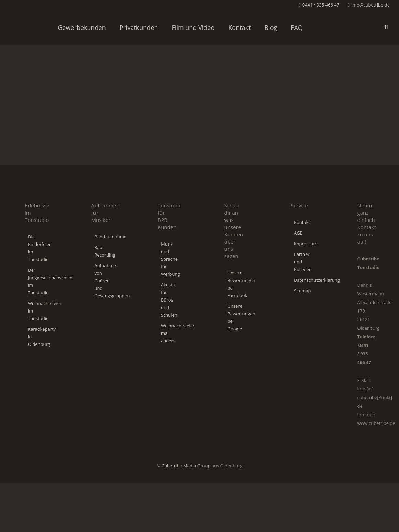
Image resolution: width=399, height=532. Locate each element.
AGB (298, 233)
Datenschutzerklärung (317, 280)
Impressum (306, 244)
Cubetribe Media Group (186, 466)
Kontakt (302, 222)
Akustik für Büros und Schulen (170, 300)
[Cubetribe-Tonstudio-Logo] (26, 27)
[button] (386, 27)
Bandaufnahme (110, 237)
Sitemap (302, 291)
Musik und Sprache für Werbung (170, 259)
